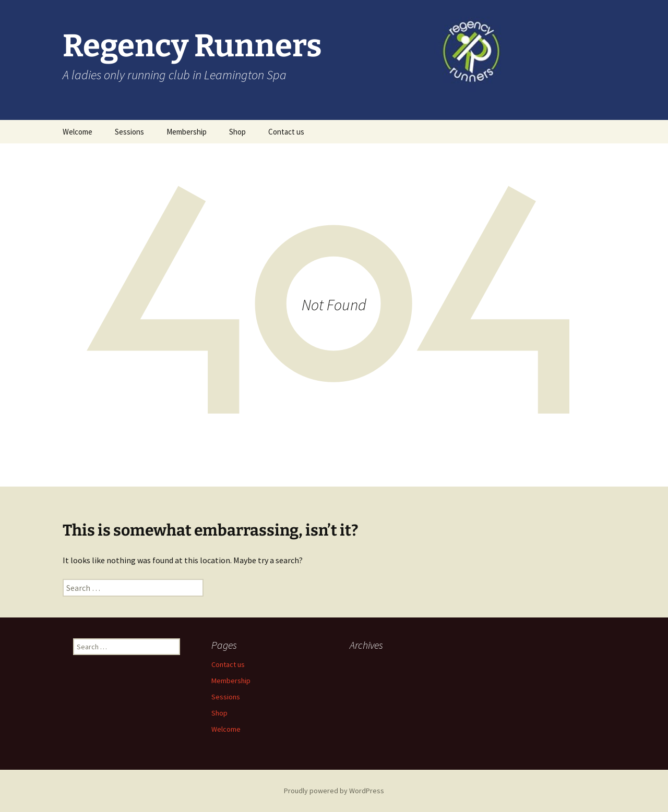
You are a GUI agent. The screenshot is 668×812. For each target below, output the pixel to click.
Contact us (286, 132)
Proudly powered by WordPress (334, 791)
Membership (187, 132)
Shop (237, 132)
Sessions (129, 132)
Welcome (77, 132)
